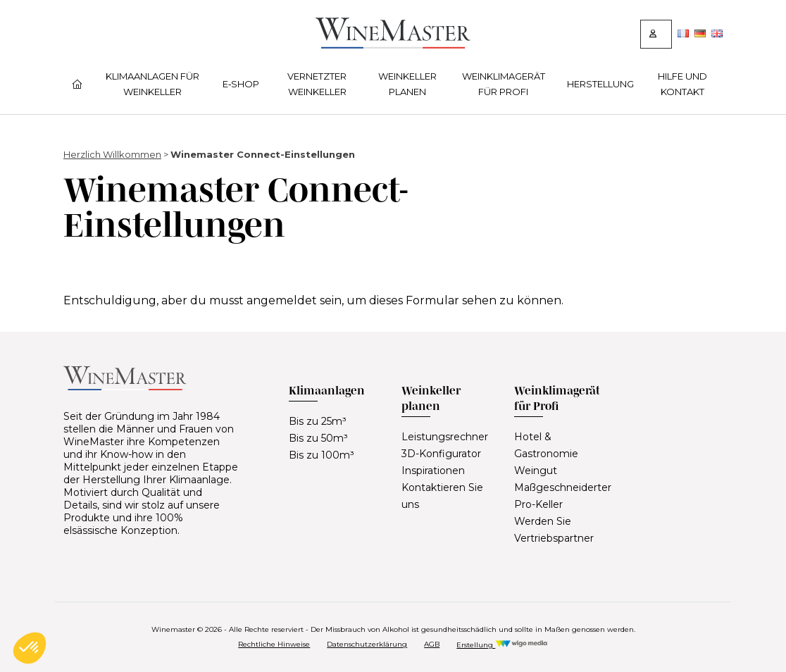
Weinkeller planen (407, 84)
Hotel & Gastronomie (546, 445)
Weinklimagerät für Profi (504, 84)
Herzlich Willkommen (112, 154)
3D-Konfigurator (441, 454)
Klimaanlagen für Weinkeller (152, 84)
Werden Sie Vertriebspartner (554, 530)
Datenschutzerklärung (367, 644)
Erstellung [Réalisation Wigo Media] (502, 645)
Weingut (536, 471)
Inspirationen (433, 471)
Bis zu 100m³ (322, 455)
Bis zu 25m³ (318, 421)
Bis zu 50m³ (318, 438)
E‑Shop (241, 84)
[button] (30, 648)
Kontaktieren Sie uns (442, 496)
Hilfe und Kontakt (682, 84)
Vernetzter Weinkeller (317, 84)
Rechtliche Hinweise (274, 644)
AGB (432, 644)
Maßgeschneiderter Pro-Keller (563, 496)
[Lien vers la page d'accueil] (393, 45)
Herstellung (600, 84)
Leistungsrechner (445, 437)
